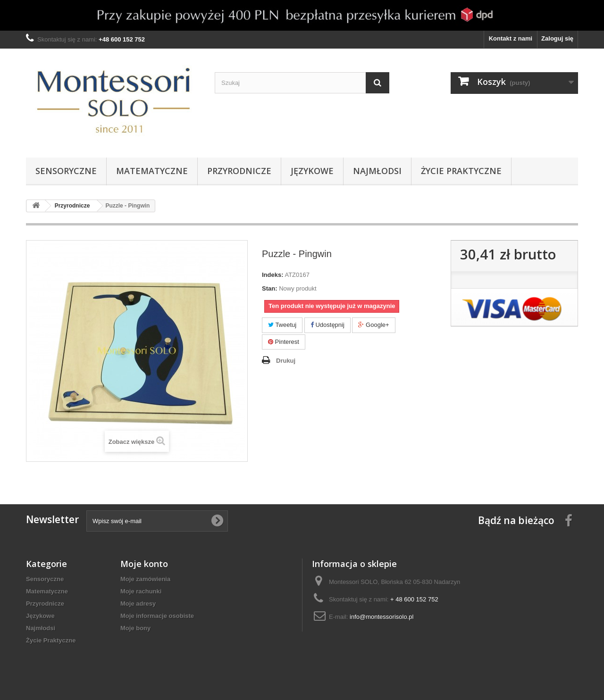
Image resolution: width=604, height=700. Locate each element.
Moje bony (135, 628)
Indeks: (273, 275)
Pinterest (284, 342)
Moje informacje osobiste (157, 616)
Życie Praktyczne (461, 171)
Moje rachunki (141, 591)
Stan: (270, 288)
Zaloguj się (557, 38)
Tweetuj (282, 325)
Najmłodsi (377, 171)
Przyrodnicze (239, 171)
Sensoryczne (66, 171)
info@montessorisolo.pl (382, 617)
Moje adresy (138, 604)
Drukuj (286, 361)
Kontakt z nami (511, 38)
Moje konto (144, 564)
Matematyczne (152, 171)
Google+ (373, 325)
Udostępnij (327, 325)
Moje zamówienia (145, 579)
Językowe (312, 171)
